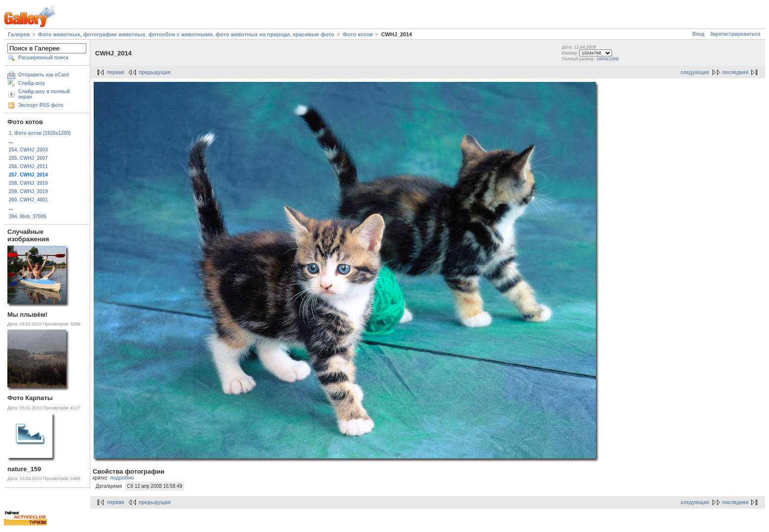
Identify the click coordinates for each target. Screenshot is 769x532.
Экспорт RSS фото (41, 105)
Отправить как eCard (43, 75)
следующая (695, 72)
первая (115, 72)
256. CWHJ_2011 (28, 166)
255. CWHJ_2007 (28, 158)
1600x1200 (607, 59)
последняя (735, 72)
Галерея (19, 34)
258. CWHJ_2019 (28, 183)
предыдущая (155, 72)
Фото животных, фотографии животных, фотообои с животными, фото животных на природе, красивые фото (186, 34)
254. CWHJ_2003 (28, 150)
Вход (699, 34)
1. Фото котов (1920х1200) (40, 133)
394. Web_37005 (28, 216)
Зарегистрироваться (735, 34)
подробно (122, 478)
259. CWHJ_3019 (28, 191)
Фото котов (358, 34)
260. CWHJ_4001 (28, 200)
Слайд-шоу (32, 83)
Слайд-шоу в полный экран (44, 94)
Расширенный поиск (43, 58)
